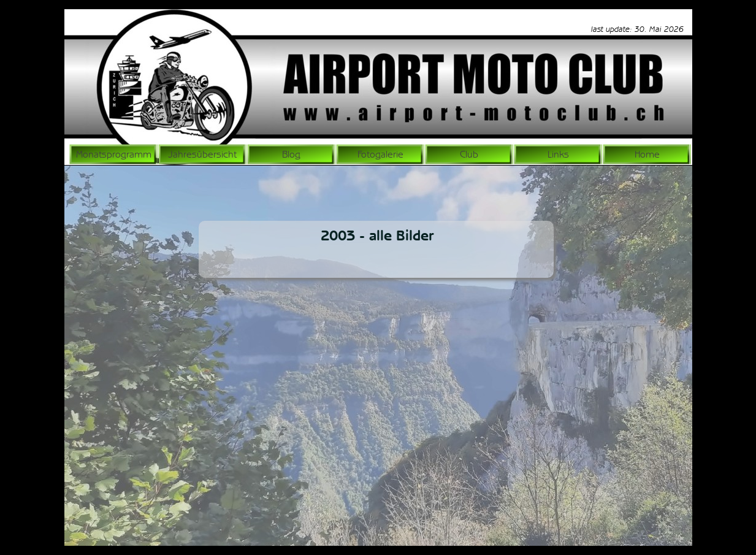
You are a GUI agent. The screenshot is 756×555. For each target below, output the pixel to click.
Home (647, 154)
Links (558, 154)
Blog (291, 154)
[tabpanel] (619, 29)
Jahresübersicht (203, 154)
